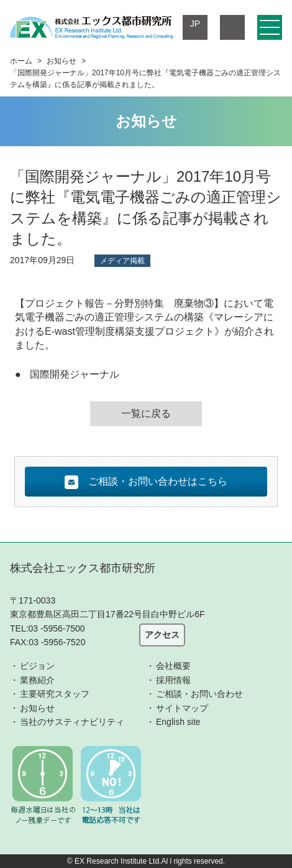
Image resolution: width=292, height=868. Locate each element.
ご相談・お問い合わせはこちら (146, 482)
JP (195, 24)
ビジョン (37, 666)
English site (178, 722)
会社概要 (173, 666)
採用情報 (173, 680)
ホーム (21, 61)
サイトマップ (182, 708)
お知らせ (62, 61)
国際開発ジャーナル (75, 374)
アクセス (162, 635)
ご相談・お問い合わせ (199, 694)
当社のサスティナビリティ (72, 722)
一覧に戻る (146, 413)
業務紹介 (37, 680)
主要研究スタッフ (55, 694)
